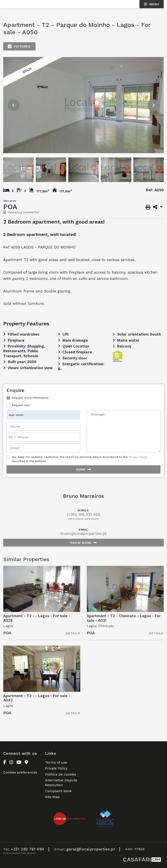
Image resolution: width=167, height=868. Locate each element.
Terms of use (56, 762)
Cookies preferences (20, 772)
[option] (83, 105)
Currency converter (21, 212)
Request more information (30, 398)
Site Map (52, 797)
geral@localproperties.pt (91, 849)
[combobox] (43, 437)
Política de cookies (61, 774)
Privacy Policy (138, 457)
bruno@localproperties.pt (83, 534)
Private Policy (56, 768)
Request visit (21, 405)
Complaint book (58, 791)
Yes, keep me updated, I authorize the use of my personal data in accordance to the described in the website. (80, 459)
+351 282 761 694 (28, 849)
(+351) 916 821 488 (83, 514)
